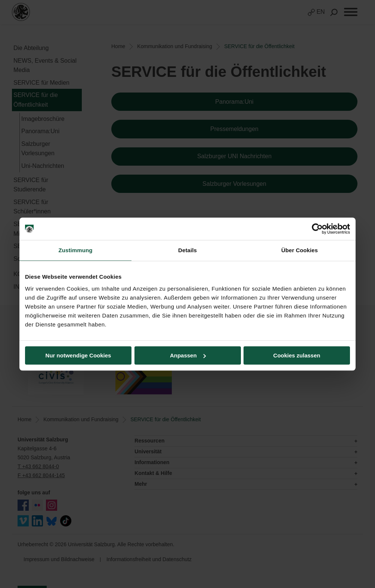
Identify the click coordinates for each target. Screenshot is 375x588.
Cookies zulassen (297, 355)
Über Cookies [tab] (300, 250)
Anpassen (188, 355)
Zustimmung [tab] (76, 250)
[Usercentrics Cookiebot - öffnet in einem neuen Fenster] (317, 229)
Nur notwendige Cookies (78, 355)
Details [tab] (187, 250)
